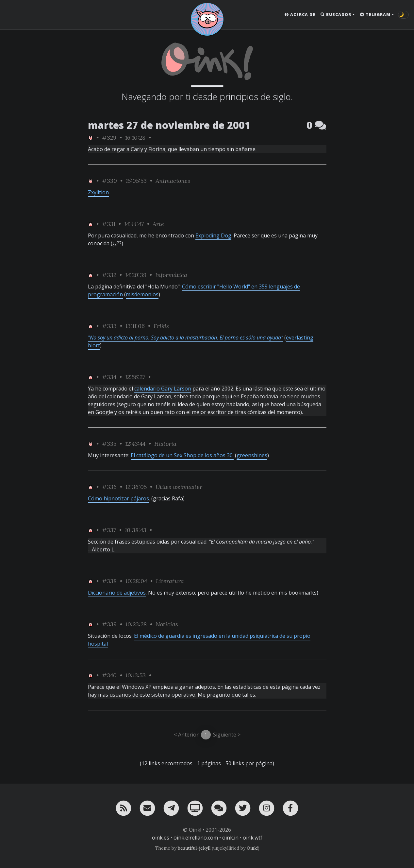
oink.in (230, 838)
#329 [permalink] (109, 138)
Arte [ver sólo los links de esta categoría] (158, 224)
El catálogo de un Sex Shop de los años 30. (182, 455)
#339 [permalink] (109, 624)
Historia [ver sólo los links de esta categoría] (165, 444)
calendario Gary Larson (163, 389)
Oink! (252, 848)
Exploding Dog (213, 235)
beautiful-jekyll (194, 848)
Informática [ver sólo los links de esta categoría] (171, 275)
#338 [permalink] (109, 581)
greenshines (252, 455)
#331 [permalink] (109, 224)
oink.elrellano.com (196, 838)
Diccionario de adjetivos (117, 593)
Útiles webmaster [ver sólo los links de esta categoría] (179, 487)
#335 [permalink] (109, 444)
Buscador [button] (336, 15)
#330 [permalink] (109, 181)
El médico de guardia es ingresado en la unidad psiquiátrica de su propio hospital (199, 640)
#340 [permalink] (109, 675)
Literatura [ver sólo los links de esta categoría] (170, 581)
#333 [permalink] (109, 326)
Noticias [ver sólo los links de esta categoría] (167, 624)
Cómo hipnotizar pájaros (118, 498)
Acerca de (300, 15)
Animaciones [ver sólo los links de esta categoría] (173, 181)
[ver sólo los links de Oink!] (91, 138)
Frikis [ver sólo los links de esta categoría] (161, 326)
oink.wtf (253, 838)
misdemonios (142, 294)
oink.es (161, 838)
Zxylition (98, 192)
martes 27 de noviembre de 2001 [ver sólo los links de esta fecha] (169, 125)
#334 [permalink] (109, 377)
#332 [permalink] (109, 275)
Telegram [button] (375, 15)
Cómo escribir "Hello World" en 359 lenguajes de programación (194, 290)
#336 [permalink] (109, 487)
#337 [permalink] (109, 530)
